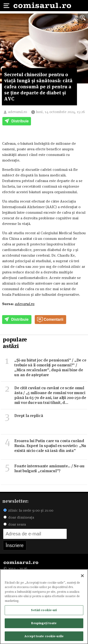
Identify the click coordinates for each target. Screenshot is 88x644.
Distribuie (17, 121)
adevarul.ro (17, 112)
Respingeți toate (44, 624)
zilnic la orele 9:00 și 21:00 (28, 510)
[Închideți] (82, 577)
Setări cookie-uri (44, 611)
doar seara (15, 524)
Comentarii (50, 320)
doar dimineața (19, 517)
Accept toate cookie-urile (44, 637)
